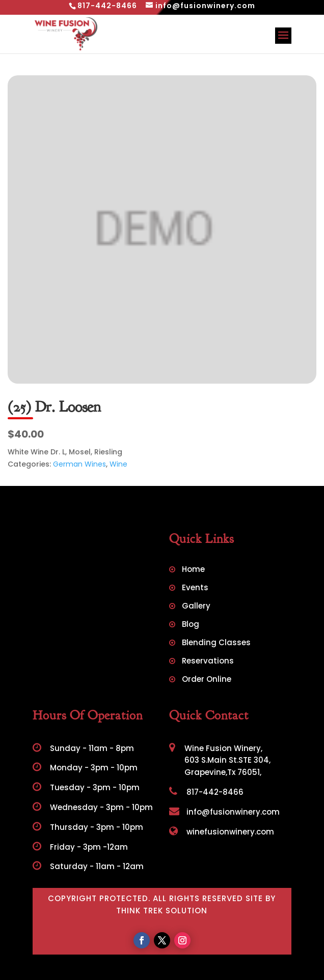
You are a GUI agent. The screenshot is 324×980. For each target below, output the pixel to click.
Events (195, 588)
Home (193, 570)
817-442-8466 (206, 792)
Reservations (208, 662)
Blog (191, 625)
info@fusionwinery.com (224, 812)
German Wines (79, 464)
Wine (118, 464)
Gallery (196, 607)
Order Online (207, 680)
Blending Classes (216, 643)
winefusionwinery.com (222, 832)
